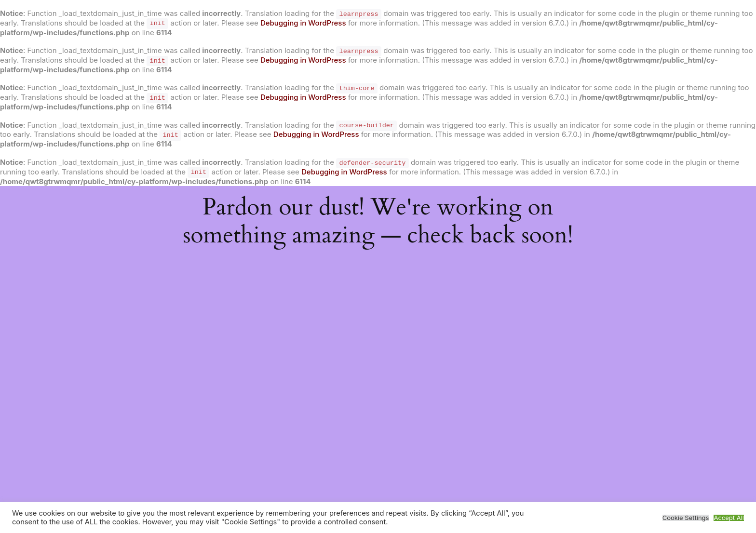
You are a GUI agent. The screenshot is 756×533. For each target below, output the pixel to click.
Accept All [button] (729, 518)
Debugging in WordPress (303, 23)
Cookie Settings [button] (686, 518)
